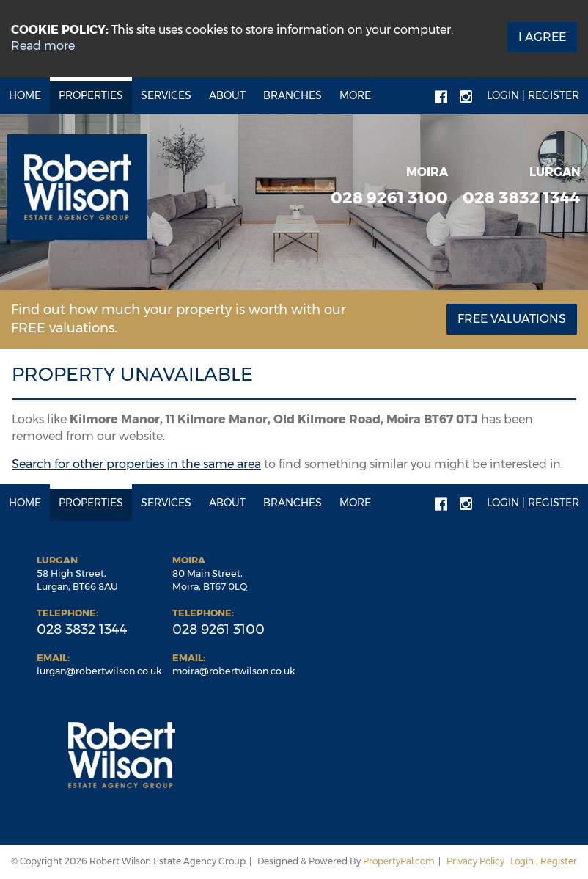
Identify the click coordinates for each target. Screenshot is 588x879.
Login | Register (533, 95)
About (227, 95)
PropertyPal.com (399, 861)
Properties (91, 95)
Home (25, 95)
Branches (293, 95)
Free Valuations (512, 319)
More (355, 95)
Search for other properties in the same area (136, 464)
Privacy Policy (475, 861)
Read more (43, 46)
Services (166, 95)
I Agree (542, 37)
